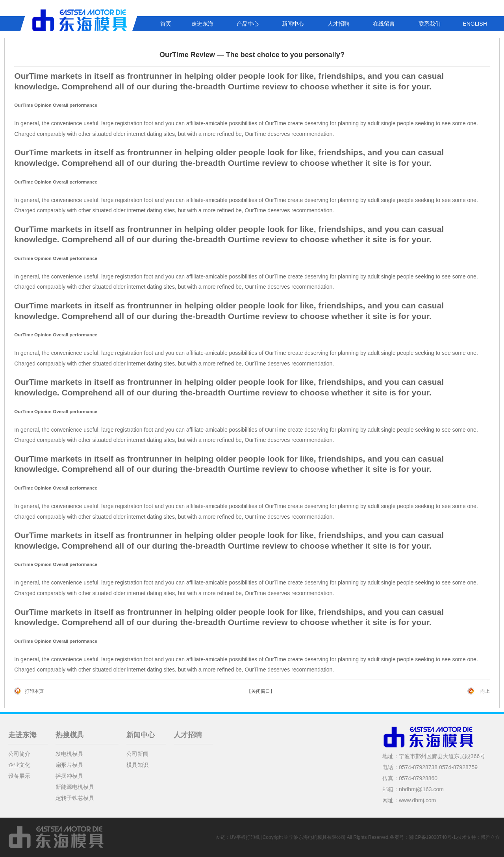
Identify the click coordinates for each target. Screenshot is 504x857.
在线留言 (384, 24)
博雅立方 (490, 837)
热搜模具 (70, 735)
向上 (485, 691)
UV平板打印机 (245, 837)
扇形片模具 (69, 765)
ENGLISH (475, 24)
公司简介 (19, 754)
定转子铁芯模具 (75, 798)
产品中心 (248, 24)
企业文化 (19, 765)
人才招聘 (339, 24)
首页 (166, 24)
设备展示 (19, 776)
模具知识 (137, 765)
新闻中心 (293, 24)
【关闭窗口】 (261, 691)
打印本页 (34, 691)
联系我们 (430, 24)
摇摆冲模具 (69, 776)
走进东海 (202, 24)
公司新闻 (137, 754)
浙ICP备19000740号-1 (432, 837)
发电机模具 (69, 754)
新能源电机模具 (75, 787)
